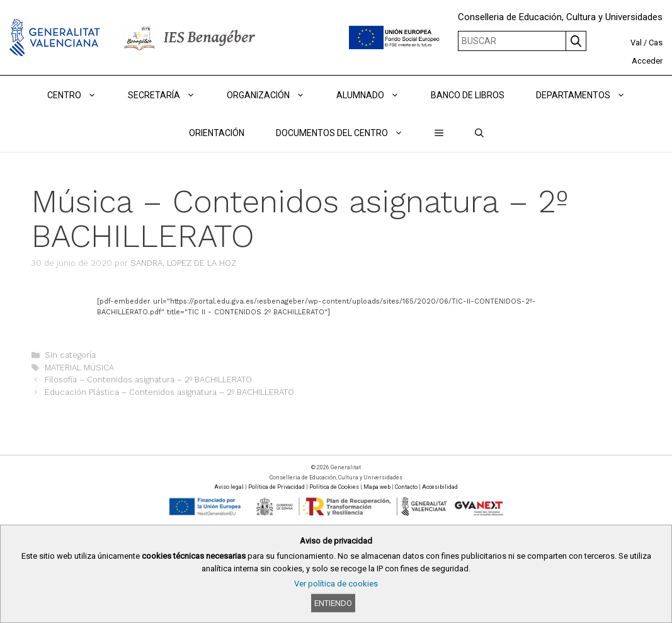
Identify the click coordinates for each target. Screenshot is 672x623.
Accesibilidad (440, 487)
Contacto (406, 487)
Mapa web (377, 487)
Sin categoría (70, 355)
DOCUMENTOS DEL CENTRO (347, 133)
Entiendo (333, 603)
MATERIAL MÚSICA (79, 368)
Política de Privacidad (276, 487)
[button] (439, 133)
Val (636, 43)
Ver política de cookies (336, 584)
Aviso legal (229, 487)
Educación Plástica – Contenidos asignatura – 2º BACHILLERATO (169, 392)
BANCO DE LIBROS (468, 95)
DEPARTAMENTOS (589, 95)
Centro (80, 95)
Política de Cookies (334, 487)
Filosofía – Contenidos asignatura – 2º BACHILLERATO (148, 380)
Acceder (647, 61)
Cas (656, 43)
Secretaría (169, 95)
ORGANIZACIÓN (274, 95)
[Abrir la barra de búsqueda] (479, 133)
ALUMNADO (376, 95)
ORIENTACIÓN (217, 133)
